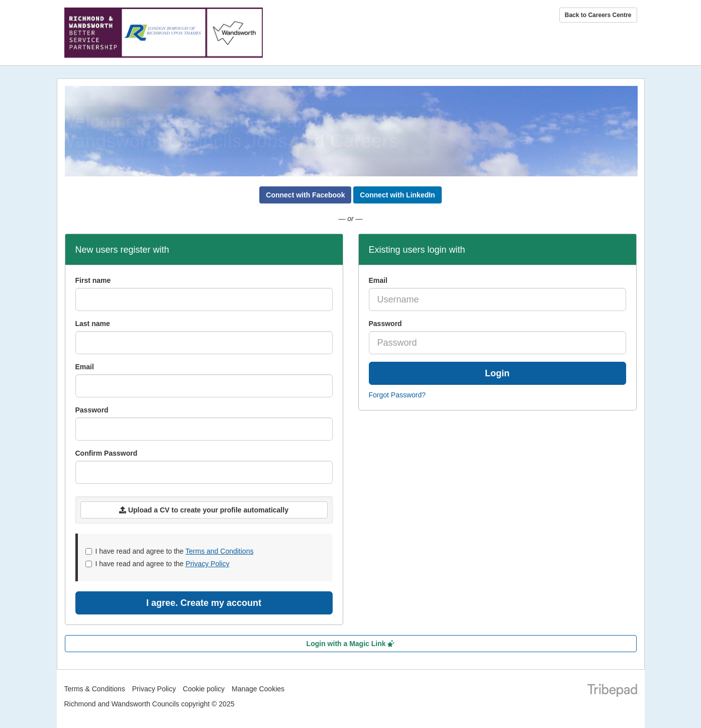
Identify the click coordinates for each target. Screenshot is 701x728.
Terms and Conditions (219, 551)
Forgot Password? (397, 395)
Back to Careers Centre (598, 15)
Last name (93, 324)
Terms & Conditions (95, 689)
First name (93, 280)
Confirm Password (107, 453)
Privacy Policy (207, 564)
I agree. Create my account (204, 603)
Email (378, 280)
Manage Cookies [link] (258, 689)
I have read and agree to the (170, 551)
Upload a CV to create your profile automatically (204, 510)
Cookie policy (204, 689)
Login (497, 373)
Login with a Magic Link (351, 644)
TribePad (612, 691)
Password (385, 324)
